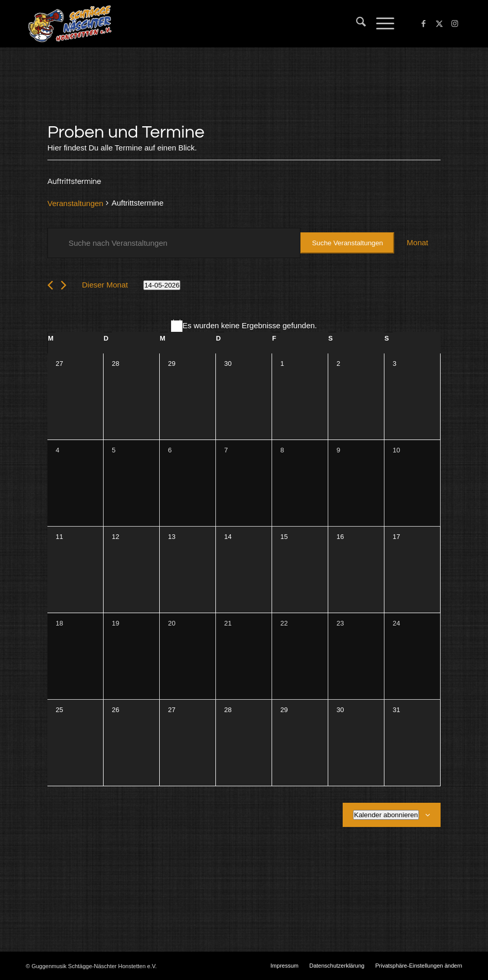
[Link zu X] (439, 24)
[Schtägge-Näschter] (70, 24)
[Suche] (356, 24)
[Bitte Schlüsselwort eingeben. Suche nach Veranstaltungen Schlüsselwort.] (174, 243)
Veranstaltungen (75, 203)
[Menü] (380, 24)
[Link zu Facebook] (424, 24)
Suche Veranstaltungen (347, 243)
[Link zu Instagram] (455, 24)
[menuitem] (356, 24)
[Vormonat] (50, 285)
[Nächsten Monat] (64, 285)
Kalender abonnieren (386, 815)
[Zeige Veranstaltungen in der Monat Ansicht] (417, 243)
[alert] (244, 326)
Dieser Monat (105, 285)
